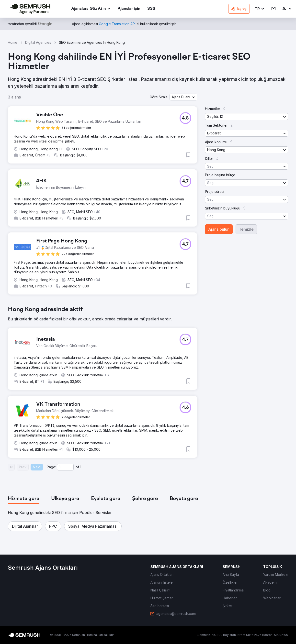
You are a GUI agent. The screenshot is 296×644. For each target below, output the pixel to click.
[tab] (24, 499)
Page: (51, 467)
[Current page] (65, 467)
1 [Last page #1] (81, 467)
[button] (260, 9)
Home (13, 42)
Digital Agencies (38, 42)
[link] (129, 9)
